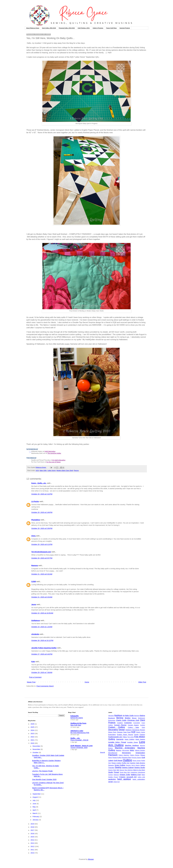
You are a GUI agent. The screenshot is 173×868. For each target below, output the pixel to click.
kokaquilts (75, 716)
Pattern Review (135, 755)
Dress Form (112, 732)
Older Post (142, 682)
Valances (116, 775)
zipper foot (117, 782)
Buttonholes (112, 720)
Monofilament (113, 753)
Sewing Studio (140, 767)
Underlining (134, 772)
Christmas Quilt (133, 720)
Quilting (127, 760)
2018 (33, 827)
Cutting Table (133, 727)
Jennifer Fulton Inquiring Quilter (44, 648)
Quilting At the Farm (78, 723)
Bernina (120, 718)
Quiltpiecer (36, 620)
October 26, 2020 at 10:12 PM (42, 640)
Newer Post (31, 682)
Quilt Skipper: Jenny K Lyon (82, 746)
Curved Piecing (120, 725)
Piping (110, 758)
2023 (33, 733)
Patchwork (113, 755)
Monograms (126, 753)
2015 (33, 837)
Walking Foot (136, 775)
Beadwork (112, 718)
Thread (116, 772)
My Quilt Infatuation (59, 460)
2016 (33, 833)
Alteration (111, 716)
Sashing (133, 763)
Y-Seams (122, 777)
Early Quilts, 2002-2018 (49, 28)
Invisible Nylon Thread (117, 742)
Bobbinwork (142, 718)
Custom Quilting (117, 727)
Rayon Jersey (137, 761)
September (37, 794)
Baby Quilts (129, 715)
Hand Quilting (130, 739)
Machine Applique (132, 745)
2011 (33, 850)
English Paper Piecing (125, 735)
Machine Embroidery (125, 748)
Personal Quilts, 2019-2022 (67, 28)
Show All (102, 752)
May (34, 807)
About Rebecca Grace (33, 28)
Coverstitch (137, 723)
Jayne (34, 604)
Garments (120, 739)
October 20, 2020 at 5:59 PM (42, 528)
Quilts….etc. (75, 738)
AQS (37, 470)
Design (122, 730)
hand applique (124, 779)
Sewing (118, 767)
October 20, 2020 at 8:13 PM (42, 544)
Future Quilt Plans (111, 28)
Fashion (142, 735)
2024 (33, 730)
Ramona (35, 565)
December (37, 746)
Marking (119, 750)
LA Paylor (35, 501)
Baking (142, 715)
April (34, 810)
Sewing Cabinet (128, 767)
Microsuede (126, 750)
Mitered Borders (140, 750)
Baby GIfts (43, 470)
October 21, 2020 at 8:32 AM (42, 574)
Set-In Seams (136, 765)
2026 (33, 724)
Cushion (143, 725)
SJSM (34, 581)
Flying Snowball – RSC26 (79, 740)
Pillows (143, 755)
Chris (34, 536)
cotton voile (141, 777)
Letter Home (52, 470)
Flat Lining (131, 737)
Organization (140, 753)
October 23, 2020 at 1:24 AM (42, 627)
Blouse (134, 718)
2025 (33, 727)
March (35, 813)
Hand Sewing (140, 739)
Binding (128, 718)
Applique (118, 715)
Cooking (120, 723)
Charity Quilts (121, 720)
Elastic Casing (141, 732)
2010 (33, 853)
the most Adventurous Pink (80, 733)
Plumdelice (36, 520)
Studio (111, 772)
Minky (132, 750)
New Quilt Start (76, 725)
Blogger (91, 859)
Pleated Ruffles (117, 758)
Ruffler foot (126, 763)
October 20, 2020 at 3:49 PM (42, 512)
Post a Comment (35, 677)
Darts (143, 727)
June (35, 804)
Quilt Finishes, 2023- (84, 28)
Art (124, 715)
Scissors (111, 765)
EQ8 (133, 732)
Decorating (113, 730)
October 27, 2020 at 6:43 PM (42, 654)
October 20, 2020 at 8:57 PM (42, 558)
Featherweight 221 (115, 737)
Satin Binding (141, 763)
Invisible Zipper (133, 742)
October (36, 752)
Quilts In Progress (98, 28)
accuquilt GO (132, 777)
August (35, 797)
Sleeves (122, 770)
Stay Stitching (129, 770)
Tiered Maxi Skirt (125, 772)
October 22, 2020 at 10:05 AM (42, 613)
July (34, 800)
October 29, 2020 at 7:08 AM (42, 672)
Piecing (76, 470)
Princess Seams (136, 758)
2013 (33, 843)
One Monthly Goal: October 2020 (44, 779)
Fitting (125, 737)
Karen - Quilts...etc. (39, 483)
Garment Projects (125, 28)
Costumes (128, 723)
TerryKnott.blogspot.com (41, 552)
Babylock (137, 716)
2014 (33, 840)
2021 (33, 740)
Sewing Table (112, 770)
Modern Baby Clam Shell (65, 470)
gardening (112, 779)
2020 (33, 743)
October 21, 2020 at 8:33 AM (42, 597)
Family (136, 735)
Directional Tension (139, 730)
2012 (33, 846)
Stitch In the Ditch (139, 770)
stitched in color (77, 731)
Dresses (120, 732)
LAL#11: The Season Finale (42, 771)
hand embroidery (139, 779)
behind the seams (77, 718)
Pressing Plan (126, 758)
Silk (118, 770)
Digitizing (129, 730)
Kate (33, 661)
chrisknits (35, 634)
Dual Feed (127, 732)
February (36, 816)
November (37, 749)
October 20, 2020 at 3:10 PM (42, 494)
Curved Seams (133, 725)
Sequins (128, 765)
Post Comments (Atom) (45, 686)
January (36, 820)
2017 (33, 830)
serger (111, 782)
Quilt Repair (118, 760)
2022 (33, 737)
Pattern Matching (124, 755)
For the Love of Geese (53, 462)
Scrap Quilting (120, 765)
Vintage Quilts (125, 775)
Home (87, 682)
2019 (33, 824)
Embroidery (112, 735)
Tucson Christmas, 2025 (79, 748)
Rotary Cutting (117, 763)
